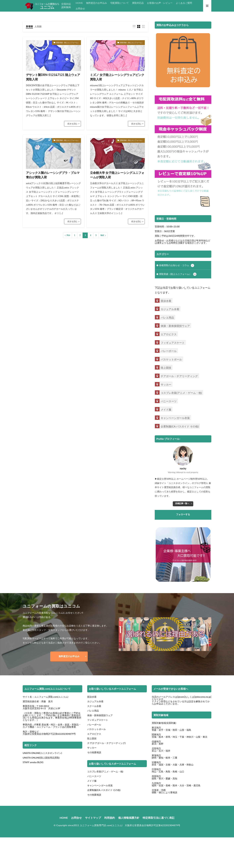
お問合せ (80, 9)
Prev (68, 235)
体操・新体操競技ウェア (100, 715)
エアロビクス (94, 734)
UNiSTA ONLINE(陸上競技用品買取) (41, 758)
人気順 (38, 26)
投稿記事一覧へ (182, 503)
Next (102, 235)
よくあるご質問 (184, 3)
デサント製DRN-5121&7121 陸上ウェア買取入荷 (53, 77)
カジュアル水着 (95, 701)
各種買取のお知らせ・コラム (177, 265)
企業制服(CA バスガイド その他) (104, 790)
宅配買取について (119, 3)
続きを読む (72, 124)
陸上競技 (92, 738)
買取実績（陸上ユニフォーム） (68, 43)
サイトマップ (93, 818)
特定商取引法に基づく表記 (159, 818)
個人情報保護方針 (129, 818)
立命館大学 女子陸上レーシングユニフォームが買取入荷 (117, 175)
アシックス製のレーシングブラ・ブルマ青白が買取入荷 (53, 175)
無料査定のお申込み (96, 3)
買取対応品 (138, 3)
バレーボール (94, 725)
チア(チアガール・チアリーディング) (106, 743)
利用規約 (110, 818)
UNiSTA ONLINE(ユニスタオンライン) (42, 753)
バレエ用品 (93, 711)
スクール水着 (94, 706)
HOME (79, 3)
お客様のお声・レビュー (160, 3)
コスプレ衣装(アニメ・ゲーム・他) (105, 771)
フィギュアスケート (98, 720)
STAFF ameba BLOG (33, 762)
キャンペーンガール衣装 (100, 785)
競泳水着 (92, 697)
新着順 (29, 26)
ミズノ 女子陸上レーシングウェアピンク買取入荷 (117, 77)
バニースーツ (94, 776)
